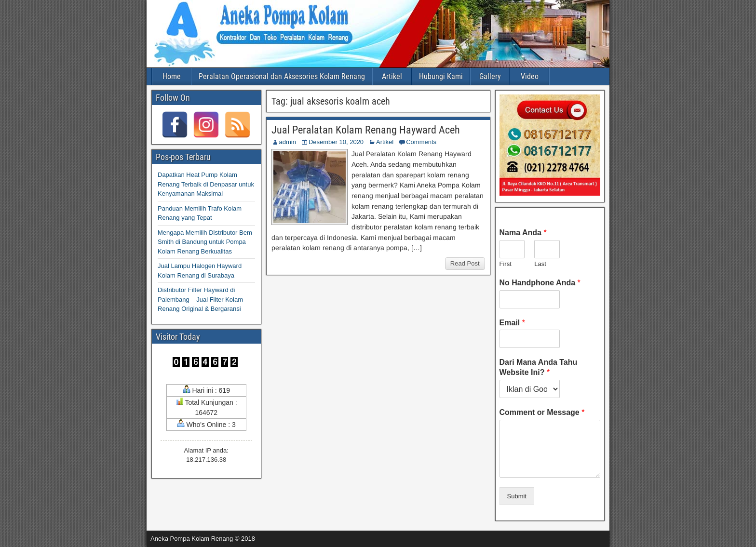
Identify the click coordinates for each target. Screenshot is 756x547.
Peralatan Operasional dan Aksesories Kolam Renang (282, 76)
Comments (421, 142)
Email (512, 323)
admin (288, 142)
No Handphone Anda (540, 283)
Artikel (392, 76)
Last (540, 264)
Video (530, 76)
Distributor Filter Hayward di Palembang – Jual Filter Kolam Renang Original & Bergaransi (200, 299)
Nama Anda (523, 233)
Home (172, 76)
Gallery (490, 76)
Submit (517, 496)
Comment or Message (542, 412)
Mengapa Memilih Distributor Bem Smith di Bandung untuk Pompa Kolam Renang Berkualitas (205, 242)
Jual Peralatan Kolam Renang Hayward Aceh (366, 130)
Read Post (465, 263)
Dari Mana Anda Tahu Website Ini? (539, 367)
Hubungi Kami (441, 76)
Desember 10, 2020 (336, 142)
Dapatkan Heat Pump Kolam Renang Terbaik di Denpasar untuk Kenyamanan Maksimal (206, 184)
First (506, 264)
